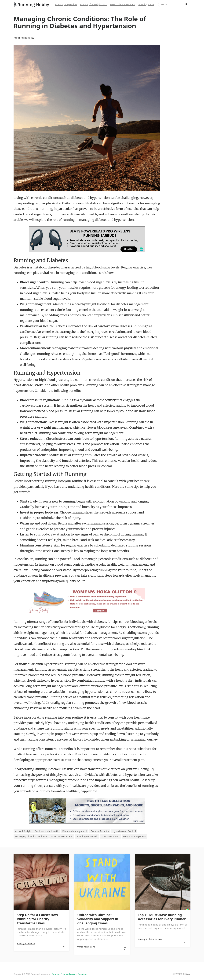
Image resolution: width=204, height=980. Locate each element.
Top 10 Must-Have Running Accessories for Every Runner (162, 917)
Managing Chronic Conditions (31, 836)
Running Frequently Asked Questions (70, 974)
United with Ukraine (86, 947)
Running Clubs (146, 4)
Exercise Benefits (100, 831)
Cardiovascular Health (47, 831)
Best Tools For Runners (123, 4)
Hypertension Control (124, 831)
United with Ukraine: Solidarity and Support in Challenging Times (98, 919)
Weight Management (135, 836)
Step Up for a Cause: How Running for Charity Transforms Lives (37, 919)
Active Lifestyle (23, 831)
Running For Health (87, 836)
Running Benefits (24, 38)
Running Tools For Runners (150, 939)
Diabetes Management (75, 831)
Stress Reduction (110, 836)
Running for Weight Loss (93, 4)
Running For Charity (26, 943)
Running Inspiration (66, 4)
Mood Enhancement (62, 836)
